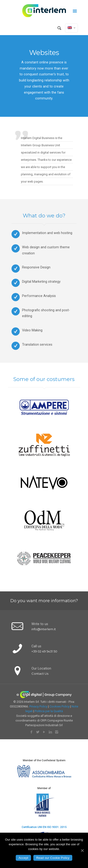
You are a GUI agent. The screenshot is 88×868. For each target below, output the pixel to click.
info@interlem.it (44, 629)
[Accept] (82, 850)
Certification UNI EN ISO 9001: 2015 (44, 827)
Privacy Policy (38, 706)
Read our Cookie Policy (53, 858)
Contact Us (40, 674)
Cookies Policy (59, 706)
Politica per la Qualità (49, 711)
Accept (23, 858)
